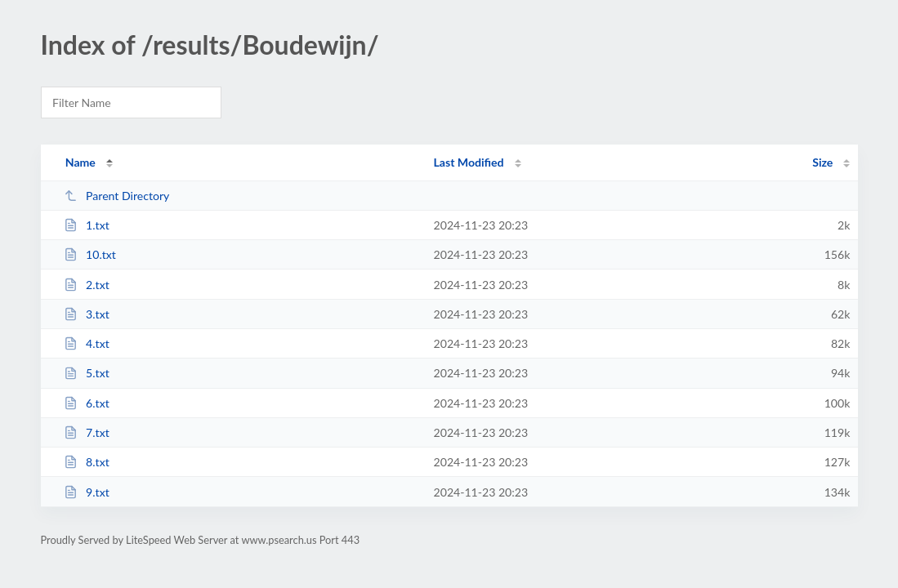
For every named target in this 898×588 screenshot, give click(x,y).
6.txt (87, 403)
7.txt (87, 432)
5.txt (87, 373)
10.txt (90, 254)
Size (822, 162)
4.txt (87, 343)
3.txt (87, 314)
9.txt (87, 492)
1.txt (87, 225)
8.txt (87, 462)
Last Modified (469, 162)
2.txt (87, 285)
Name (80, 162)
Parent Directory (117, 196)
